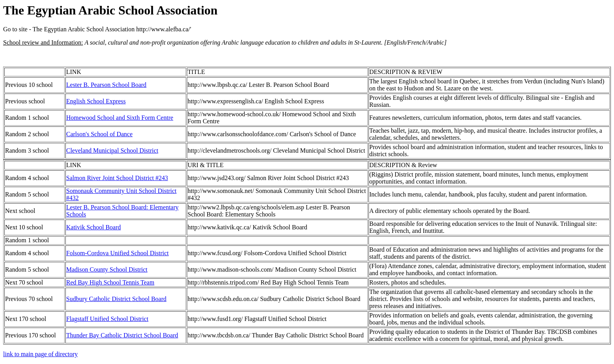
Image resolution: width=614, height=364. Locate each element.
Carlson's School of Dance (99, 134)
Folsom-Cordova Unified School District (117, 253)
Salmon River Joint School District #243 (117, 178)
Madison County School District (107, 269)
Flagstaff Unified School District (107, 319)
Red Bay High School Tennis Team (110, 282)
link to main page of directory (41, 354)
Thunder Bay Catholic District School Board (122, 335)
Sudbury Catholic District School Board (116, 299)
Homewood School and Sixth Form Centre (120, 118)
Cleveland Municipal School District (112, 150)
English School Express (96, 101)
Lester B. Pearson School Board (106, 85)
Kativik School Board (94, 227)
